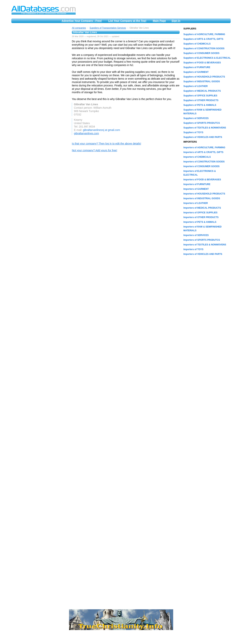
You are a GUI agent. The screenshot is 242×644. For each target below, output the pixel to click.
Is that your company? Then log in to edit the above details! (106, 144)
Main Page (159, 21)
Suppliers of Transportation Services (108, 28)
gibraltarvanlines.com (86, 133)
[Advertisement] (40, 83)
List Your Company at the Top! (127, 21)
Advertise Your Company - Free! (82, 21)
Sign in (176, 21)
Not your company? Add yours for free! (95, 150)
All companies (79, 28)
